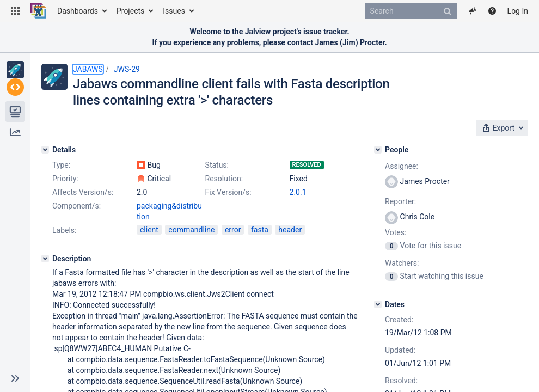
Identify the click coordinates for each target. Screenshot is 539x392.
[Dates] (378, 304)
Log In (518, 11)
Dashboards (78, 11)
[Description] (45, 259)
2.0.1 (298, 192)
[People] (378, 150)
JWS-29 (127, 69)
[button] (15, 11)
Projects (130, 11)
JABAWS (88, 69)
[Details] (45, 150)
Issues (174, 11)
